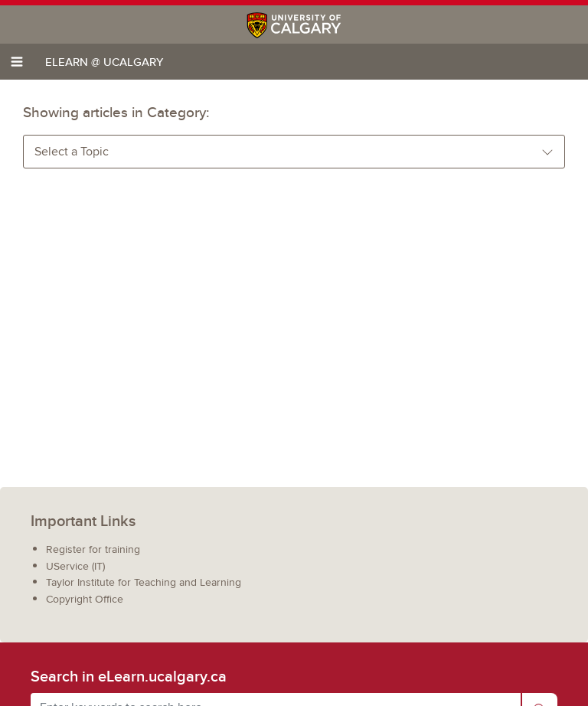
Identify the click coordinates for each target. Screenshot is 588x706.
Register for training (93, 549)
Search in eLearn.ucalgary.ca (129, 676)
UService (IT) (75, 566)
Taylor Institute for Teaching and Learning (144, 582)
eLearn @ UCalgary (104, 62)
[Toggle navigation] (17, 62)
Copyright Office (85, 599)
